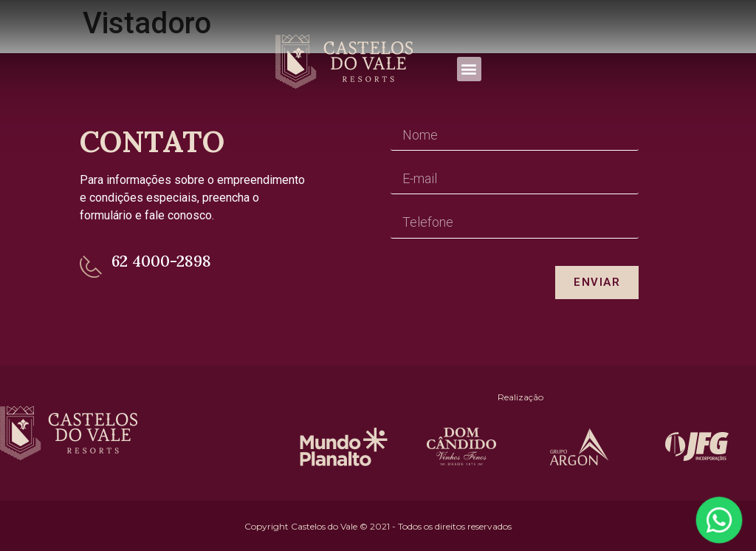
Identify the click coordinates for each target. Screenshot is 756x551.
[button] (469, 69)
